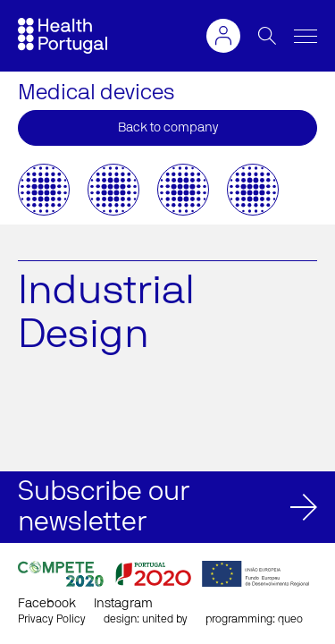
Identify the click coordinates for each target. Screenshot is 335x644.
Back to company (168, 128)
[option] (44, 190)
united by (165, 619)
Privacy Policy (52, 619)
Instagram (123, 604)
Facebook (47, 604)
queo (290, 619)
